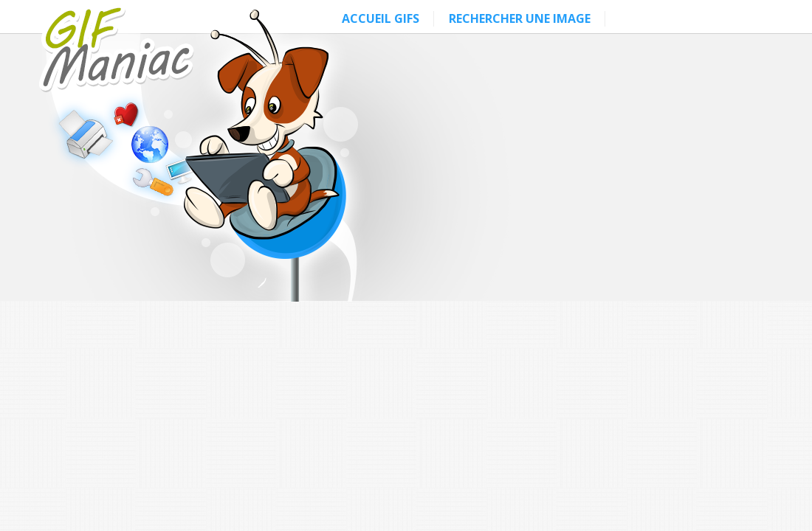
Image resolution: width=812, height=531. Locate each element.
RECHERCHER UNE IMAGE (520, 18)
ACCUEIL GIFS (381, 18)
